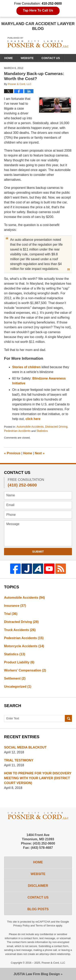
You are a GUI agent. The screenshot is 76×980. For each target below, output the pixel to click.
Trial (11, 614)
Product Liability (19, 662)
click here (33, 419)
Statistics (42, 431)
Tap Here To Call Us (38, 10)
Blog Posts (38, 909)
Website (27, 58)
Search (68, 719)
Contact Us (51, 58)
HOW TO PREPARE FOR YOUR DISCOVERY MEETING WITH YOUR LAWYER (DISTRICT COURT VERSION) (38, 778)
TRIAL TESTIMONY (19, 760)
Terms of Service (45, 926)
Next (40, 453)
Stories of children (26, 367)
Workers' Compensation (25, 670)
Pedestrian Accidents (17, 431)
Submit (38, 551)
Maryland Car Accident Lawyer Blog (38, 42)
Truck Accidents (20, 630)
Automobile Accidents (30, 427)
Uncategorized (18, 687)
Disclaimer (38, 886)
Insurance (15, 606)
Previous (12, 453)
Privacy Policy (22, 926)
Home (9, 58)
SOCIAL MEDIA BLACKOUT (25, 747)
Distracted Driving (56, 427)
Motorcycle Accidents (24, 646)
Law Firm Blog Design (37, 974)
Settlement (15, 678)
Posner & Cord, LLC (53, 963)
